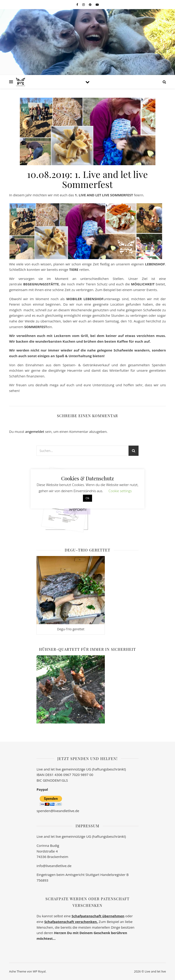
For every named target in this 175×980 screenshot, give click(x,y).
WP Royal (39, 971)
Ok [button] (88, 498)
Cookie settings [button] (120, 491)
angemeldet (35, 431)
